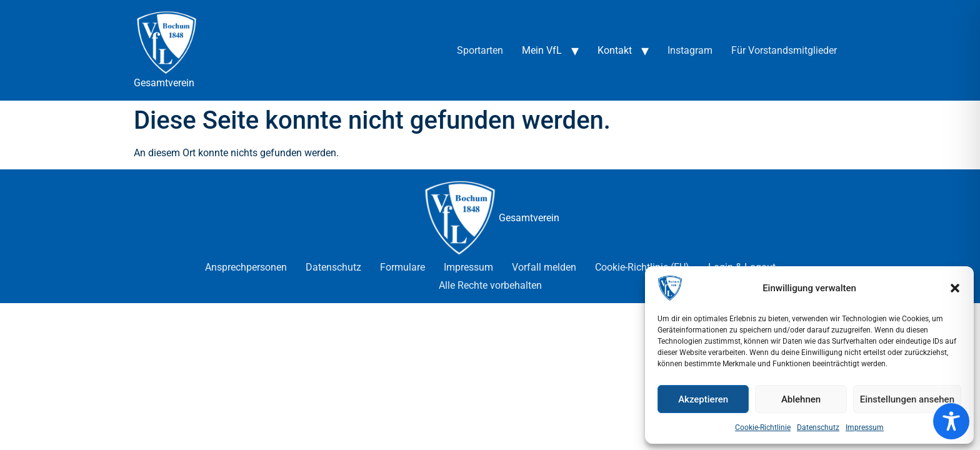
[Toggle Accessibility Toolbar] (951, 421)
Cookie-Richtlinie (763, 427)
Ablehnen (801, 399)
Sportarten (480, 50)
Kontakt (615, 50)
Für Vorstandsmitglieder (784, 50)
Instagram (690, 50)
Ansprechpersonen (246, 267)
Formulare (402, 267)
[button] (955, 288)
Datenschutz (818, 427)
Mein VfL (542, 50)
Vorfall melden (544, 267)
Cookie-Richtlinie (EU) (642, 267)
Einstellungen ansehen (907, 399)
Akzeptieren (703, 399)
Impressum (865, 427)
